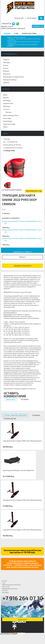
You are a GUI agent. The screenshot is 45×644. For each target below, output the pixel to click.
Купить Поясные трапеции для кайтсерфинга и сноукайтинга (23, 42)
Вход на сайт (19, 18)
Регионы (5, 590)
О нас (16, 33)
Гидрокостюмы (8, 103)
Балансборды (8, 121)
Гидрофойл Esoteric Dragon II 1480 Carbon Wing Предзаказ (22, 500)
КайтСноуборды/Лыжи (11, 115)
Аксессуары (7, 118)
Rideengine (7, 62)
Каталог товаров (19, 37)
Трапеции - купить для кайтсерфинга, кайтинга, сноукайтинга (23, 39)
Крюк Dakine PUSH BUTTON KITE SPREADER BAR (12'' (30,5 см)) (23, 231)
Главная (10, 37)
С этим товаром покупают (15, 415)
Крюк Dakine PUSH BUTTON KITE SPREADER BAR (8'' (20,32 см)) (23, 239)
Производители (10, 54)
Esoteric (6, 68)
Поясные (9, 112)
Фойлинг (6, 98)
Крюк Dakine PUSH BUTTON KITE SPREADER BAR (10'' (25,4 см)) (23, 222)
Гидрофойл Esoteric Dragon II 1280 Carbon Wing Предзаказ (22, 530)
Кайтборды (7, 100)
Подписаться (22, 619)
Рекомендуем (10, 419)
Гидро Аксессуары (9, 124)
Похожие (36, 415)
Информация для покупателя (11, 585)
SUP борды (7, 106)
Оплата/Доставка (29, 33)
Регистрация (32, 18)
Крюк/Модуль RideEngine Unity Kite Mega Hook (18, 470)
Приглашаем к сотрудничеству (13, 77)
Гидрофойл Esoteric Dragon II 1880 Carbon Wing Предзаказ (22, 441)
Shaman (6, 65)
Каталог (7, 33)
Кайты (5, 95)
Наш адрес (5, 592)
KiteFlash (6, 71)
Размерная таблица (10, 80)
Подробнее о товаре (22, 252)
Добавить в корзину (23, 266)
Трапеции (6, 109)
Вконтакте (11, 399)
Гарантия (6, 83)
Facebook (25, 399)
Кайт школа (6, 587)
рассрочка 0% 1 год (34, 191)
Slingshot (6, 60)
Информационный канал (10, 589)
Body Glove (7, 74)
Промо (5, 127)
